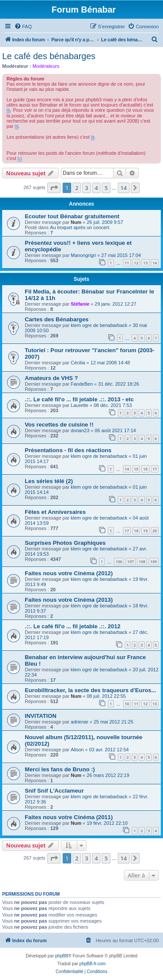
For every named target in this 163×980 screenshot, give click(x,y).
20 (155, 531)
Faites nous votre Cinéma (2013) (69, 600)
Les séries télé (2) (49, 481)
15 (136, 469)
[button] (54, 188)
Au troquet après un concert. (80, 227)
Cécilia (78, 363)
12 (136, 263)
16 (145, 469)
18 (136, 531)
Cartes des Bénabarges (57, 319)
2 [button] (77, 188)
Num (76, 222)
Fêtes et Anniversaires (55, 512)
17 (155, 469)
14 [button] (124, 188)
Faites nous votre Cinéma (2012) (69, 573)
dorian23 (80, 430)
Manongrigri (83, 255)
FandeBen (82, 384)
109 (154, 562)
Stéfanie (80, 304)
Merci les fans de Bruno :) (60, 769)
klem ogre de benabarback (99, 325)
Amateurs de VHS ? (51, 378)
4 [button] (96, 188)
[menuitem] (23, 27)
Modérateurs (46, 66)
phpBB (62, 956)
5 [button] (106, 188)
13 (145, 263)
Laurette (80, 405)
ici (20, 158)
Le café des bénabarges (49, 56)
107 (131, 562)
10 (127, 704)
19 (145, 531)
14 (155, 263)
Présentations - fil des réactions (68, 450)
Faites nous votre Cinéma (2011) (69, 817)
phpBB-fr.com (93, 964)
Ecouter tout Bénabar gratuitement (72, 216)
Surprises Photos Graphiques (65, 543)
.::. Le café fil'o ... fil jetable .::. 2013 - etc (79, 399)
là (8, 110)
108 (142, 562)
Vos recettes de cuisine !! (59, 425)
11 (127, 263)
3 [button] (86, 188)
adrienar (80, 722)
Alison (77, 750)
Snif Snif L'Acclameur (54, 791)
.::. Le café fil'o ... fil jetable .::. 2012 (73, 626)
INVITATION (41, 716)
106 (119, 562)
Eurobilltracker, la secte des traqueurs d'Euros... (90, 690)
